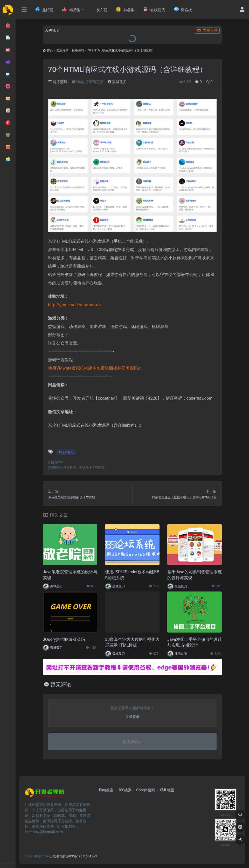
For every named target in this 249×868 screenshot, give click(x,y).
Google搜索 (146, 790)
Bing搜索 (106, 790)
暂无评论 (61, 685)
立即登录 (132, 717)
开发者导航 (58, 856)
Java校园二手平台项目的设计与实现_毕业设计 (195, 642)
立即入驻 (207, 30)
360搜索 (125, 790)
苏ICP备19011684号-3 (82, 856)
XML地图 (167, 790)
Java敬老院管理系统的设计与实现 (70, 575)
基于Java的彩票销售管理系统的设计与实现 (195, 575)
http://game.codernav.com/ (73, 305)
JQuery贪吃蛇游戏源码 (64, 639)
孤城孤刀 (117, 82)
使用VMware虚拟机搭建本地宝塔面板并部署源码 (93, 368)
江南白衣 (181, 654)
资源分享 (62, 50)
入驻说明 (52, 30)
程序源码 (78, 50)
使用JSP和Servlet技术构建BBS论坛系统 (132, 575)
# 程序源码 (66, 452)
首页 (50, 50)
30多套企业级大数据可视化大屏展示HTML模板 (132, 642)
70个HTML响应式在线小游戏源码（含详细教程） (93, 425)
